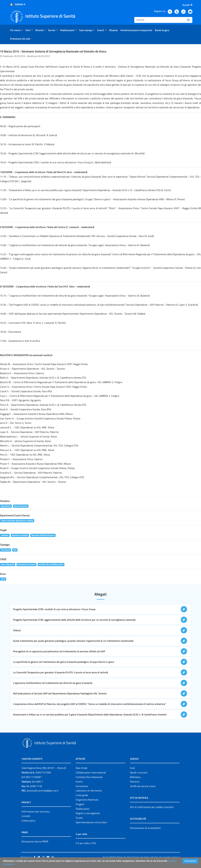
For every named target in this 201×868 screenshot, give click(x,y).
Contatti (26, 816)
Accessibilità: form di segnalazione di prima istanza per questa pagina (141, 857)
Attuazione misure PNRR (35, 841)
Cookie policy (28, 821)
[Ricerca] (159, 20)
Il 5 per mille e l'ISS (86, 843)
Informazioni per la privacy (36, 811)
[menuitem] (16, 30)
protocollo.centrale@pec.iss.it (43, 791)
